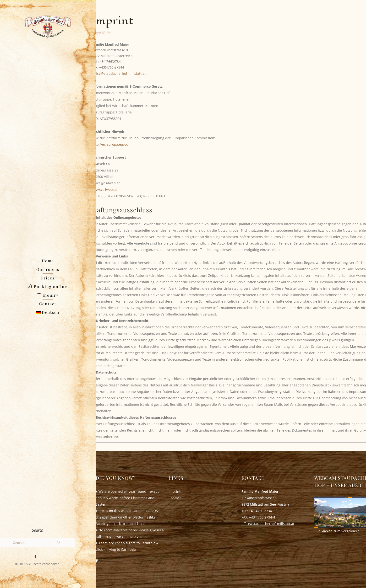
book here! (137, 524)
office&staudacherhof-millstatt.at (268, 524)
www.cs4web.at (104, 190)
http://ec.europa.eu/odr (111, 144)
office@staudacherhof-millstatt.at (119, 73)
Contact (175, 498)
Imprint (175, 491)
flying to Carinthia (122, 549)
